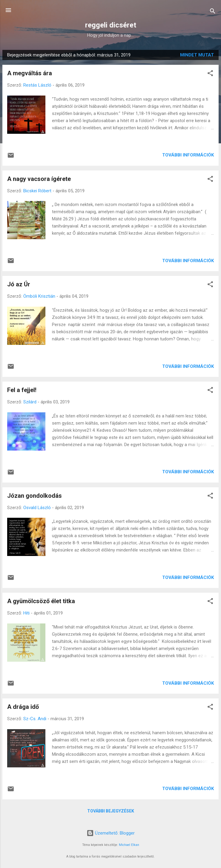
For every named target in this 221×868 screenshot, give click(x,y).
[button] (210, 74)
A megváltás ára (30, 73)
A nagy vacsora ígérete (39, 179)
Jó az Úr (19, 284)
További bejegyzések (111, 811)
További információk (188, 155)
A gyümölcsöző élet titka (41, 601)
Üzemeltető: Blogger (111, 833)
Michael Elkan (129, 845)
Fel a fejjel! (22, 390)
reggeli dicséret (111, 25)
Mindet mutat (197, 55)
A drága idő (23, 707)
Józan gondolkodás (34, 496)
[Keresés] (213, 12)
